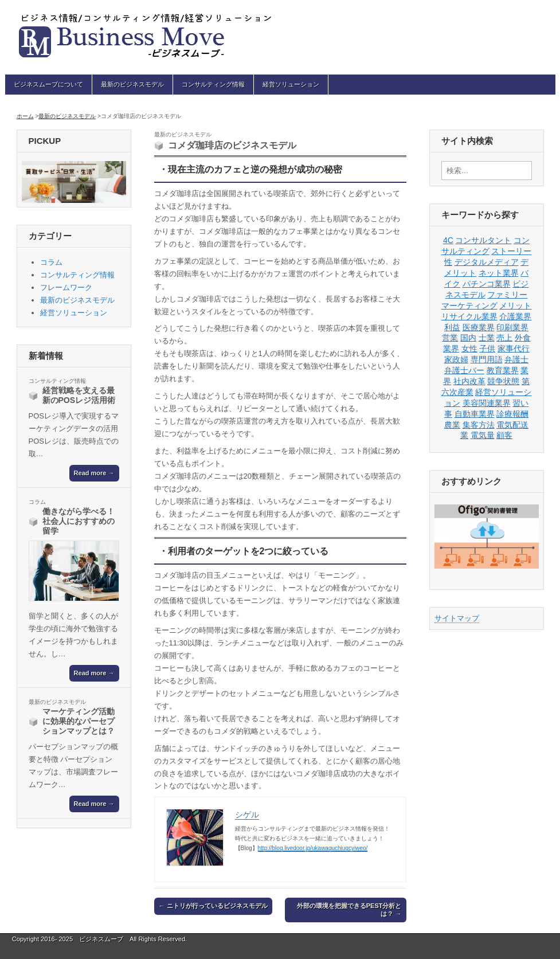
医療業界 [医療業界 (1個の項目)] (479, 327)
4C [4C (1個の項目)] (448, 240)
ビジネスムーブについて (48, 84)
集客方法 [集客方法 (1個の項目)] (479, 425)
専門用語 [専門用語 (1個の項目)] (487, 359)
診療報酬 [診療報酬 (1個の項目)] (512, 414)
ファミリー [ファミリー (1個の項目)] (507, 295)
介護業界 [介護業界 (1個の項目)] (515, 316)
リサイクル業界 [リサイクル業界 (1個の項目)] (469, 316)
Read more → (94, 473)
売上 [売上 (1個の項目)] (504, 338)
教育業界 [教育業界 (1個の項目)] (503, 370)
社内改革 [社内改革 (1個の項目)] (469, 381)
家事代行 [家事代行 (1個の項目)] (514, 349)
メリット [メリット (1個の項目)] (515, 306)
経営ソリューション (291, 84)
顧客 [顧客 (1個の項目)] (504, 435)
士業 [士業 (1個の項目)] (487, 338)
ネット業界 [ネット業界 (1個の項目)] (499, 273)
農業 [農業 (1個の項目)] (452, 425)
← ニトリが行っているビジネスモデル (213, 906)
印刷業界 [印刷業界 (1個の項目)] (512, 327)
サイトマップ (457, 618)
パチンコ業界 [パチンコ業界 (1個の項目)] (487, 284)
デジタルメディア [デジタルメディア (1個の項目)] (487, 262)
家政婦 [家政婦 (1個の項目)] (456, 359)
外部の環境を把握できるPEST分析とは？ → (349, 909)
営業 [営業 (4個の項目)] (450, 338)
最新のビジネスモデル (132, 84)
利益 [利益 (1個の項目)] (452, 327)
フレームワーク (66, 287)
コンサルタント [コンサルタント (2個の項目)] (483, 240)
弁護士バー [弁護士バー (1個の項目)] (464, 370)
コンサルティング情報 (213, 84)
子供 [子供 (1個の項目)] (487, 349)
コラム (51, 262)
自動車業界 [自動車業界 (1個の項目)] (475, 414)
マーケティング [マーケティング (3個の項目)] (469, 306)
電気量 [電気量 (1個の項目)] (483, 435)
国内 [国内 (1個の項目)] (468, 338)
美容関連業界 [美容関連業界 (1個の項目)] (487, 403)
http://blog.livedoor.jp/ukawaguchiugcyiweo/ (313, 848)
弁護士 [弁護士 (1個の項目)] (516, 359)
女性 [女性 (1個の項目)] (469, 349)
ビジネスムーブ (101, 939)
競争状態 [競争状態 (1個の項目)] (503, 381)
